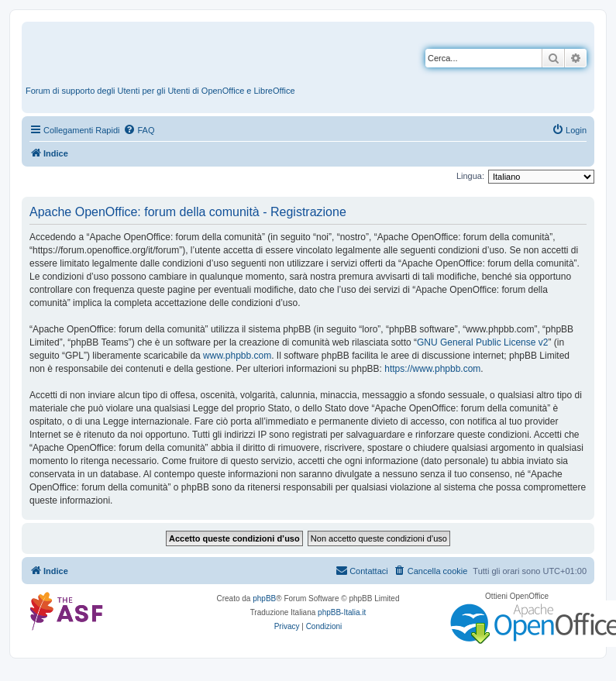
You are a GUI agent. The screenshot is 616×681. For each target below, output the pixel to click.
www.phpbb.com (237, 356)
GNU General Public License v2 (482, 342)
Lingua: (470, 176)
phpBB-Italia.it (342, 612)
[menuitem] (139, 130)
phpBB (264, 598)
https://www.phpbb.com (432, 369)
